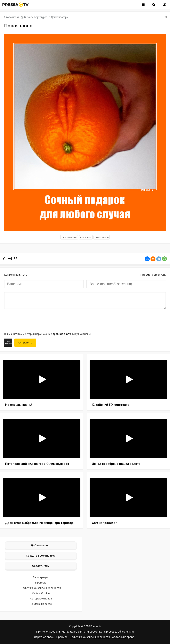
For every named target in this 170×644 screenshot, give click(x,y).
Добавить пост (41, 545)
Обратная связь (44, 637)
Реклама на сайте (41, 604)
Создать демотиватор (41, 556)
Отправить (25, 343)
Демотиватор (69, 237)
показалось (102, 237)
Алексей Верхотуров (35, 17)
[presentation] (35, 320)
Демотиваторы (60, 17)
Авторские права (41, 599)
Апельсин (86, 237)
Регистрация (41, 577)
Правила (41, 583)
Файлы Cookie (41, 593)
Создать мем (41, 566)
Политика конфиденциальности (41, 588)
